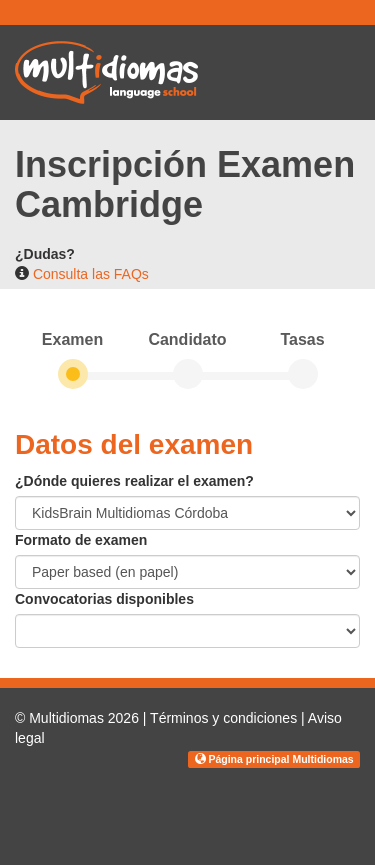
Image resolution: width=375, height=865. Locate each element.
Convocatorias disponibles (104, 599)
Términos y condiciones (223, 718)
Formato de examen (81, 540)
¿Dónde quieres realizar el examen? (134, 481)
